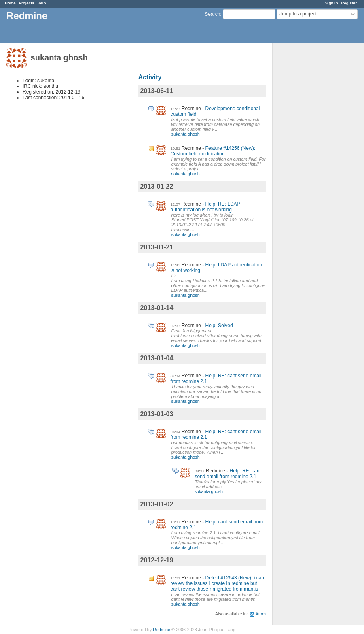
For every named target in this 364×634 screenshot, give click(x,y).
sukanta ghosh (186, 134)
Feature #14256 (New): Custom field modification (213, 151)
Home (10, 3)
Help (42, 3)
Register (349, 3)
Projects (27, 3)
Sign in (332, 3)
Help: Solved (219, 326)
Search (212, 14)
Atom (261, 614)
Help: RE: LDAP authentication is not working (205, 207)
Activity (150, 77)
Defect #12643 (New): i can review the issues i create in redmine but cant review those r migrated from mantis (217, 583)
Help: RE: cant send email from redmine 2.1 (228, 474)
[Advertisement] (313, 170)
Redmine (162, 630)
